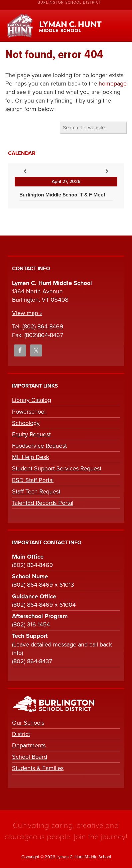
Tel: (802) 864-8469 (38, 326)
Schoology (26, 423)
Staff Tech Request (36, 491)
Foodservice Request (39, 446)
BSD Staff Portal (33, 480)
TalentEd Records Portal (43, 503)
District (21, 734)
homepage (113, 84)
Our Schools (28, 723)
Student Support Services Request (57, 468)
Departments (29, 745)
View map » (27, 313)
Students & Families (38, 768)
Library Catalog (31, 400)
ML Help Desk (30, 457)
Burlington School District (69, 3)
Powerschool (30, 412)
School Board (29, 757)
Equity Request (31, 434)
